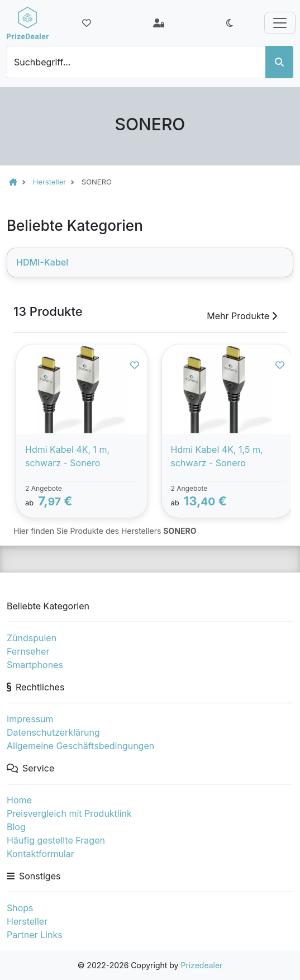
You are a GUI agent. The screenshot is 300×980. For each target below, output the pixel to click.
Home (19, 800)
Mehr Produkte (242, 316)
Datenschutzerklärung (53, 732)
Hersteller (27, 921)
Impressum (30, 719)
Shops (20, 908)
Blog (16, 827)
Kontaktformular (41, 854)
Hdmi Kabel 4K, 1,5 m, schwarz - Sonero (217, 456)
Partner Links (35, 935)
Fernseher (28, 651)
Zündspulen (32, 638)
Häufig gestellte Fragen (56, 840)
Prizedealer (201, 965)
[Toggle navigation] (280, 23)
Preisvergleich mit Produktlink (69, 813)
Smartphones (35, 665)
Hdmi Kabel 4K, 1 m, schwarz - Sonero (67, 456)
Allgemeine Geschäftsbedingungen (80, 746)
